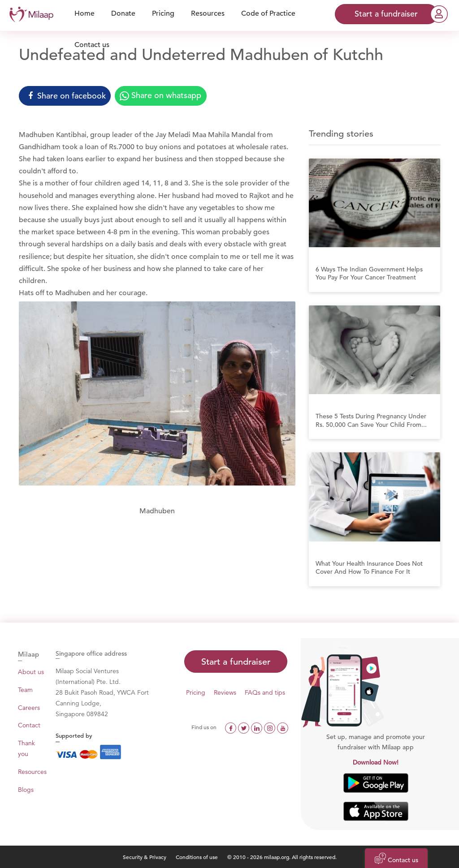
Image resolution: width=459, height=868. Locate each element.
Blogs (26, 790)
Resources (32, 772)
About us (31, 672)
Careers (29, 708)
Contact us (92, 45)
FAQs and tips (265, 692)
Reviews (225, 692)
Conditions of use (197, 857)
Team (25, 690)
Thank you (26, 748)
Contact (29, 725)
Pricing (196, 692)
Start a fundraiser (236, 662)
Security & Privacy (145, 857)
